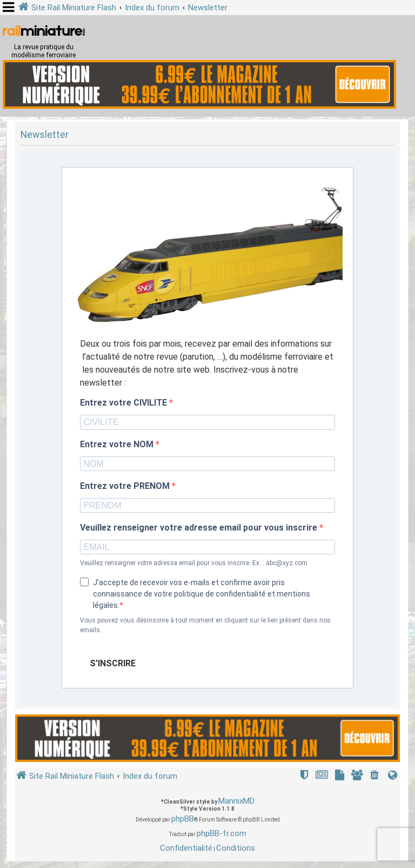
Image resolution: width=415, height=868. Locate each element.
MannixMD (236, 801)
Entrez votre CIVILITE (125, 403)
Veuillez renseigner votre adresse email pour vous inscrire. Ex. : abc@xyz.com (194, 563)
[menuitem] (376, 776)
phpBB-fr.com (222, 833)
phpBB (183, 819)
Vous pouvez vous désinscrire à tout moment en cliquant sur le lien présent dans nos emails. (205, 625)
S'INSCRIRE (113, 663)
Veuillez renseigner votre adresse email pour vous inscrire (200, 528)
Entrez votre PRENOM (126, 486)
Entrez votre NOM (118, 445)
